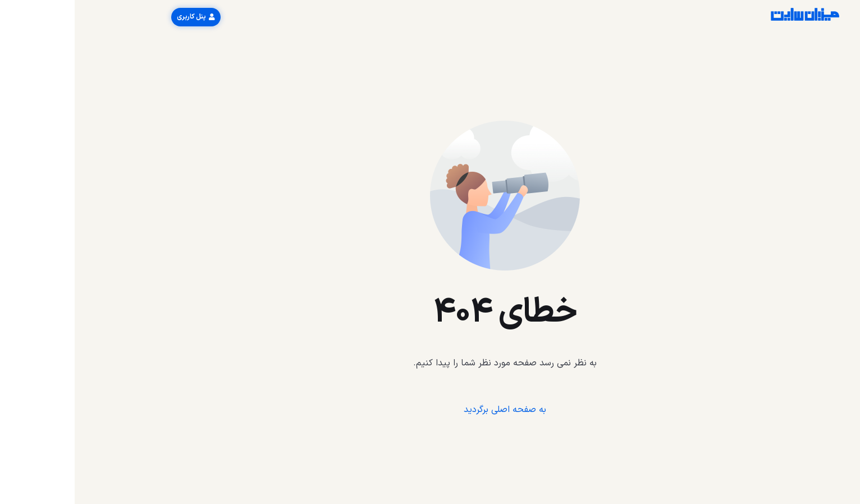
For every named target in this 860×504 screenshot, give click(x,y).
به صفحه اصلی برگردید (430, 410)
